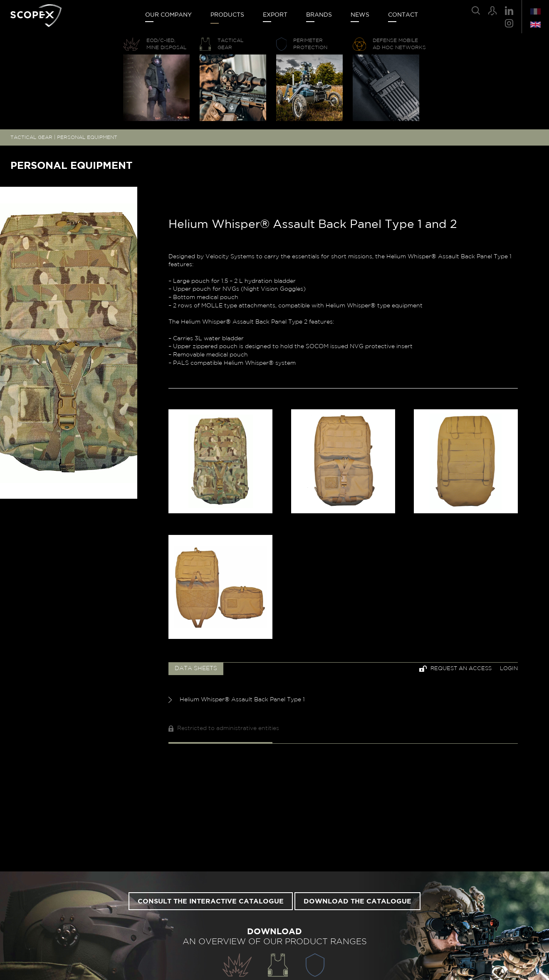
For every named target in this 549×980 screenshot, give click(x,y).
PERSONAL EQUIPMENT (87, 137)
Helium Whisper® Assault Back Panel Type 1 (237, 700)
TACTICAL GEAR (31, 137)
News (360, 15)
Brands (319, 15)
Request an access (455, 669)
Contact (403, 15)
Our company (168, 15)
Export (275, 15)
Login (509, 669)
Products (227, 15)
